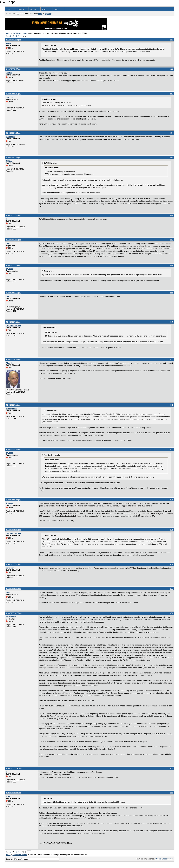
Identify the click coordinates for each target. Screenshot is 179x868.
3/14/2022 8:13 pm (13, 322)
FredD (9, 796)
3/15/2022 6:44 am (13, 793)
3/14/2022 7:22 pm (13, 215)
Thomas (9, 503)
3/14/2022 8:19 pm (13, 359)
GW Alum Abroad (13, 326)
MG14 (8, 43)
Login (56, 9)
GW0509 (9, 97)
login (40, 14)
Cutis (8, 243)
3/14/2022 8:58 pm (13, 405)
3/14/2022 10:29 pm (14, 613)
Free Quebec (11, 409)
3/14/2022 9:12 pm (13, 449)
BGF (8, 592)
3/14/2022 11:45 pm (14, 768)
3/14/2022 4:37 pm (13, 40)
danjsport (10, 568)
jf (6, 219)
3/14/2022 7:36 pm (13, 240)
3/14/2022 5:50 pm (13, 94)
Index (8, 9)
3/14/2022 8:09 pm (13, 293)
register (48, 14)
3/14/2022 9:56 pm (13, 564)
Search (21, 9)
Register (33, 9)
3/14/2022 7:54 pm (13, 265)
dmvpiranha (11, 617)
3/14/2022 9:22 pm (13, 500)
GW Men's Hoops (20, 33)
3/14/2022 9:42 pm (13, 530)
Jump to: (33, 859)
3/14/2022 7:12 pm (13, 157)
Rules (44, 9)
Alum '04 (10, 363)
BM (7, 296)
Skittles (9, 73)
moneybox (10, 137)
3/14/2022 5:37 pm (13, 69)
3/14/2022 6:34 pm (13, 133)
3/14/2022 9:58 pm (13, 589)
